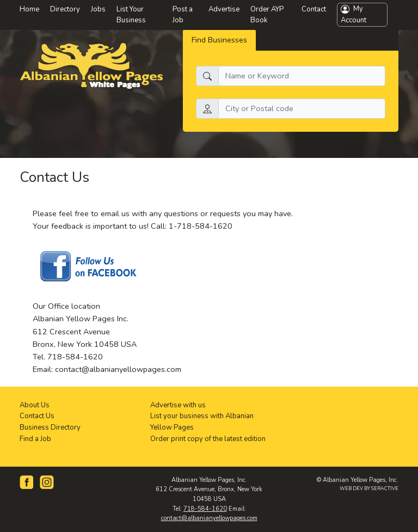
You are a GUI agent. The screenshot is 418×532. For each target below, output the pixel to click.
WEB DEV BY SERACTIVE (369, 488)
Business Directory (50, 427)
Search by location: (230, 92)
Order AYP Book (267, 15)
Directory (65, 9)
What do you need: (230, 59)
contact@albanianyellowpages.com (118, 369)
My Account (354, 14)
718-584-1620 (205, 509)
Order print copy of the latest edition (208, 439)
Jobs (98, 9)
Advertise (224, 9)
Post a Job (183, 15)
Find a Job (35, 439)
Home (29, 9)
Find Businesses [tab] (219, 40)
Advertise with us (178, 405)
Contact (314, 9)
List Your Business (131, 15)
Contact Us (37, 416)
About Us (35, 405)
